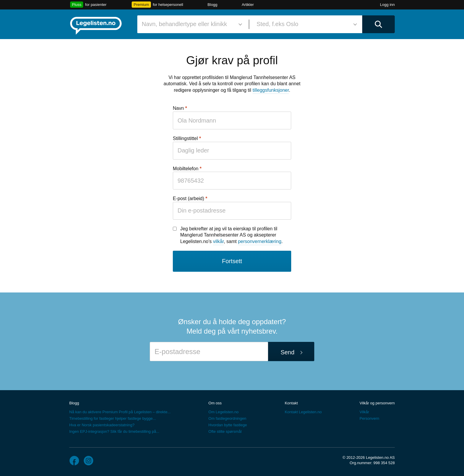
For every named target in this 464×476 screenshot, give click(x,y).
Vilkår (364, 412)
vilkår (218, 241)
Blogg (212, 5)
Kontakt (291, 403)
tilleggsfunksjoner (271, 90)
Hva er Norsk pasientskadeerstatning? (102, 425)
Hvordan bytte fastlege (228, 425)
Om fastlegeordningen (227, 418)
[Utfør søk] (378, 24)
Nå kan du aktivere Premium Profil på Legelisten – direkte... (120, 412)
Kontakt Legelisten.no (303, 412)
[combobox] (191, 24)
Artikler (248, 5)
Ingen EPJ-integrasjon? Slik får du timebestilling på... (114, 431)
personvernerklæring (260, 241)
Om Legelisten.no (223, 412)
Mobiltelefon (186, 169)
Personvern (369, 418)
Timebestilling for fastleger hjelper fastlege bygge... (113, 418)
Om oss (215, 403)
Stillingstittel (185, 138)
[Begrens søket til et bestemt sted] (306, 24)
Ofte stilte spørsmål (225, 431)
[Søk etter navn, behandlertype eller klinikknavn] (191, 24)
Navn (178, 108)
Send (287, 352)
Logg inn (387, 5)
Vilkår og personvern (377, 403)
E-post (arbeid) (188, 198)
